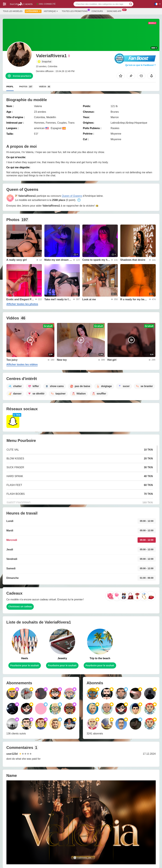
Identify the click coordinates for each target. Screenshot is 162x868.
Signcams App (115, 11)
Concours (97, 11)
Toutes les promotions (75, 11)
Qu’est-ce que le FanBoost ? (140, 65)
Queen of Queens (72, 196)
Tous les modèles (13, 11)
